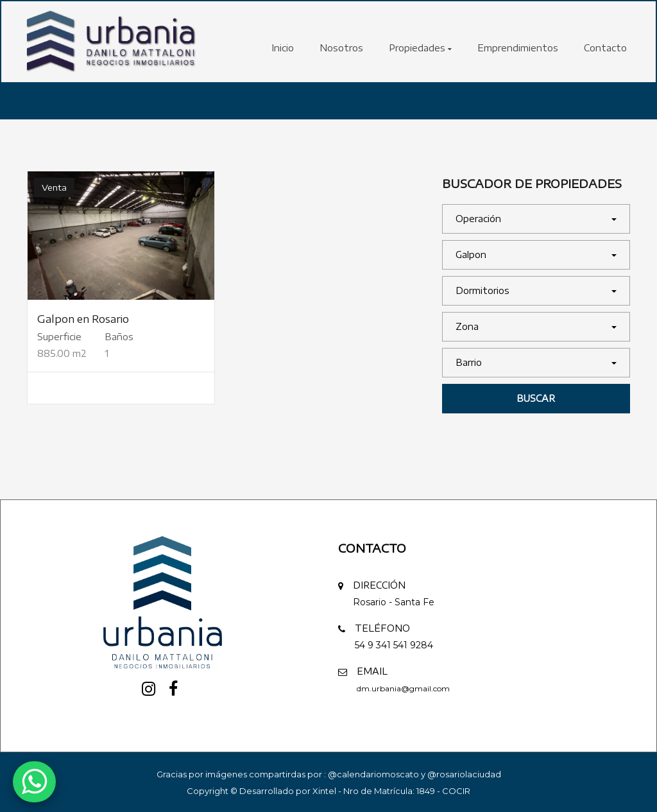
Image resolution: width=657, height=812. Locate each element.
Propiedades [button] (420, 48)
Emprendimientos (518, 48)
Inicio (283, 48)
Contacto (605, 48)
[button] (536, 219)
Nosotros (341, 48)
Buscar (536, 398)
